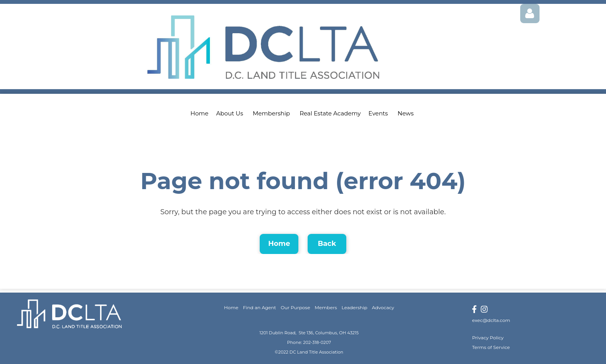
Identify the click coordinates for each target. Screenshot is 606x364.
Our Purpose (295, 307)
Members (326, 307)
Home (279, 244)
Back (327, 244)
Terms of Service (491, 347)
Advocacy (383, 307)
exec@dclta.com (491, 320)
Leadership (355, 307)
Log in (530, 14)
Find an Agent (260, 307)
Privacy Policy (488, 338)
